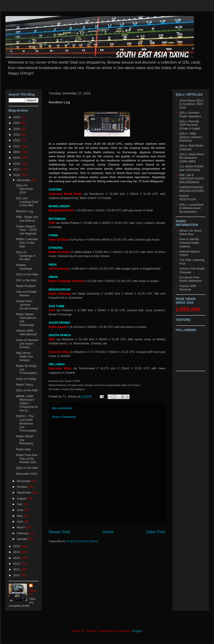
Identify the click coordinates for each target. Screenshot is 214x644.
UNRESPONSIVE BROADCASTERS (192, 189)
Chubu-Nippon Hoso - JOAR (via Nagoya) (27, 230)
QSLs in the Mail (27, 274)
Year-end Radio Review (26, 294)
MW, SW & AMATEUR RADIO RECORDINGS (192, 179)
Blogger (137, 631)
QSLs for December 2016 (25, 189)
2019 (17, 158)
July (20, 504)
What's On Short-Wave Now (191, 232)
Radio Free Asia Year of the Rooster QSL (27, 459)
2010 (17, 575)
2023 (17, 135)
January (22, 539)
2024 (17, 129)
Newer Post (60, 532)
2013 (17, 558)
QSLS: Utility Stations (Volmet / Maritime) (191, 137)
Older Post (156, 532)
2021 (17, 146)
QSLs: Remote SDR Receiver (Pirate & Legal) (190, 125)
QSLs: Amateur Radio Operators (190, 114)
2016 (17, 175)
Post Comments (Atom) (82, 541)
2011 (17, 569)
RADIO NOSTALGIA (188, 198)
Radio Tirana (24, 385)
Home (108, 532)
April (20, 522)
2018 (17, 164)
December (24, 180)
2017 (17, 169)
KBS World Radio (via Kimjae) (24, 357)
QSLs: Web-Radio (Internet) (191, 147)
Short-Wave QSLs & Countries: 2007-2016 (192, 104)
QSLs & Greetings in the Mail (26, 256)
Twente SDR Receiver (188, 288)
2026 (17, 117)
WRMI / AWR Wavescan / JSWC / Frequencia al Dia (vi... (27, 403)
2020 (17, 152)
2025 (17, 123)
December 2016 (27, 474)
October (22, 487)
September (24, 492)
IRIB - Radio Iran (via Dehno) (27, 219)
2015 (17, 546)
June (20, 510)
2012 (17, 564)
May (20, 516)
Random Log (24, 211)
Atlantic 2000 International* (27, 332)
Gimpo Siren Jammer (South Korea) (27, 305)
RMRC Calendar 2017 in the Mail (27, 243)
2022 (17, 140)
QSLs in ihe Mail (27, 390)
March (21, 527)
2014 (17, 552)
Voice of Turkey (26, 379)
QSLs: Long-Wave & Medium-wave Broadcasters (192, 208)
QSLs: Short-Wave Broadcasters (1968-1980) (192, 158)
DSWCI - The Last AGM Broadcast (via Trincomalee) (26, 423)
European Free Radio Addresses (191, 279)
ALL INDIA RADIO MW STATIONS (191, 168)
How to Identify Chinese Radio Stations (189, 243)
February (23, 533)
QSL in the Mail (26, 280)
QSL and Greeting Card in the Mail (27, 202)
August (22, 498)
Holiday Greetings (24, 267)
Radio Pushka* (26, 286)
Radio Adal (23, 449)
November (24, 481)
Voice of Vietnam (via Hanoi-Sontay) (27, 343)
